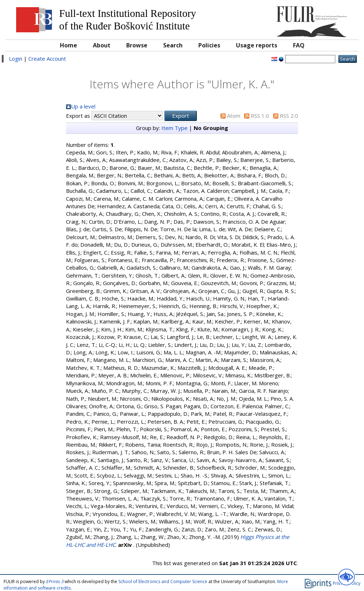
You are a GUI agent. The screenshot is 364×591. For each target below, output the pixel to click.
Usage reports (257, 45)
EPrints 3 (55, 581)
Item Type (174, 128)
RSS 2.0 (289, 116)
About (102, 45)
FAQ (299, 45)
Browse (137, 45)
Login (16, 59)
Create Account (47, 59)
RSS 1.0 (260, 116)
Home (68, 45)
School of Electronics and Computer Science (163, 581)
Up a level (83, 106)
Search (173, 45)
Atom (234, 116)
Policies (209, 45)
